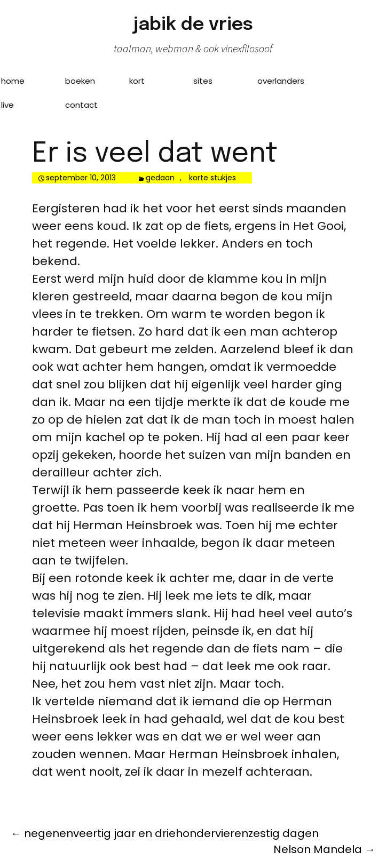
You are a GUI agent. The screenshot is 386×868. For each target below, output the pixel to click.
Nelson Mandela (324, 849)
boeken (80, 81)
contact (81, 105)
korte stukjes (212, 178)
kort (137, 81)
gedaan (160, 178)
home (13, 81)
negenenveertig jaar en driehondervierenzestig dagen (165, 833)
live (7, 105)
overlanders (281, 81)
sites (203, 81)
